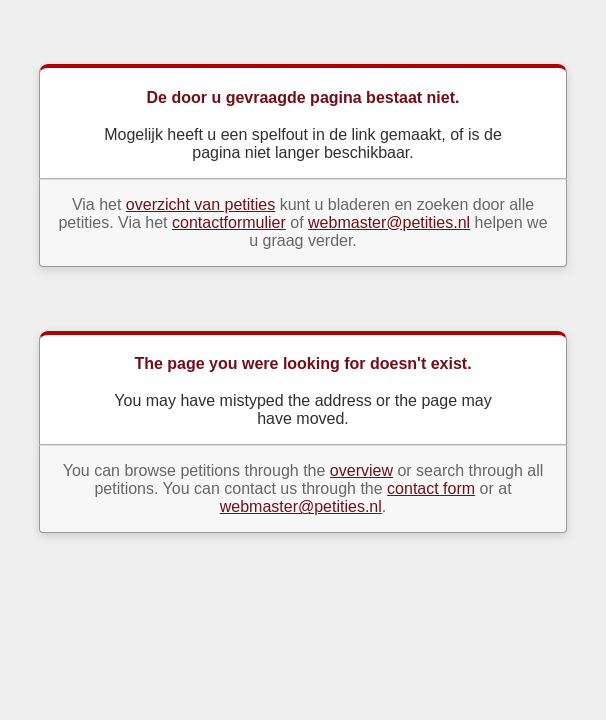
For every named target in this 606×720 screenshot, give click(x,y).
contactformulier (229, 222)
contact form (431, 488)
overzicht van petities (200, 204)
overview (361, 470)
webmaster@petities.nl (389, 222)
